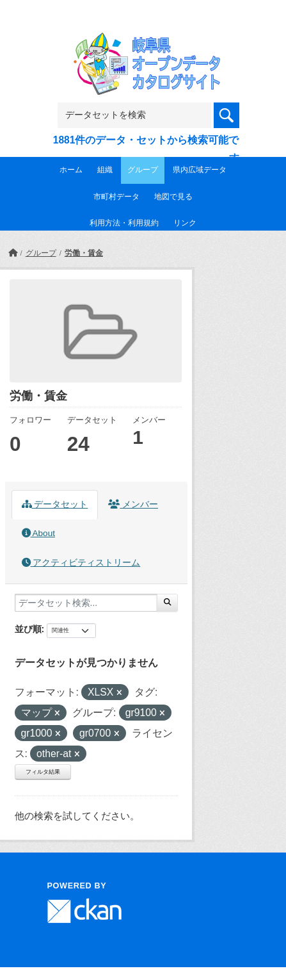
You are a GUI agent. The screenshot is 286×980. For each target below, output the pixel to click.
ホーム (71, 170)
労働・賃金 (84, 253)
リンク (185, 223)
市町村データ (116, 197)
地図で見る (173, 197)
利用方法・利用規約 (124, 223)
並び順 (28, 629)
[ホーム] (13, 253)
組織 (105, 170)
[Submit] (167, 603)
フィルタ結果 (43, 772)
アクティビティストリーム (81, 563)
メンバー (133, 504)
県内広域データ (200, 170)
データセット (55, 504)
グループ (143, 170)
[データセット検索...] (86, 603)
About (38, 533)
